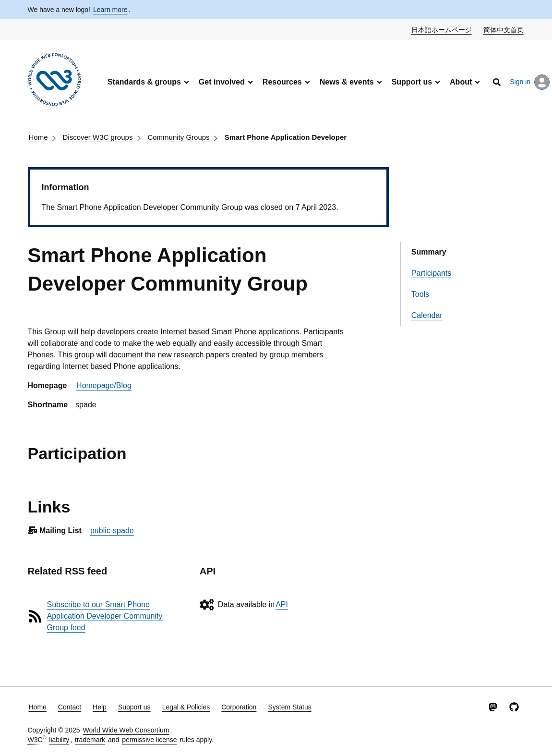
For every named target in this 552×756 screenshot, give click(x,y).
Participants (432, 273)
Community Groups (178, 137)
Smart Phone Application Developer (286, 137)
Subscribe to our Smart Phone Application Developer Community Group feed (105, 616)
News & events (347, 82)
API (282, 604)
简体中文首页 (504, 29)
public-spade (112, 530)
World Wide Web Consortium (126, 730)
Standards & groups (144, 82)
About (461, 82)
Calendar (427, 315)
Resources (282, 82)
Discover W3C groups (98, 137)
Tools (420, 294)
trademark (90, 740)
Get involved (222, 82)
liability (59, 740)
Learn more (110, 10)
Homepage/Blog (104, 385)
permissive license (149, 740)
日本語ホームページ (442, 29)
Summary (429, 252)
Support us (412, 82)
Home (38, 137)
